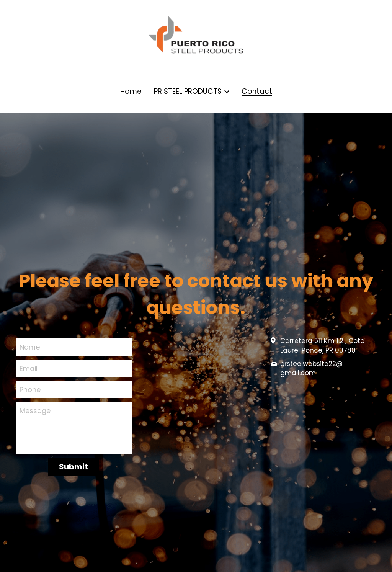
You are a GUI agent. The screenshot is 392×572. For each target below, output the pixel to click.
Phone (30, 390)
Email (29, 368)
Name (30, 347)
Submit (73, 467)
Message (35, 411)
